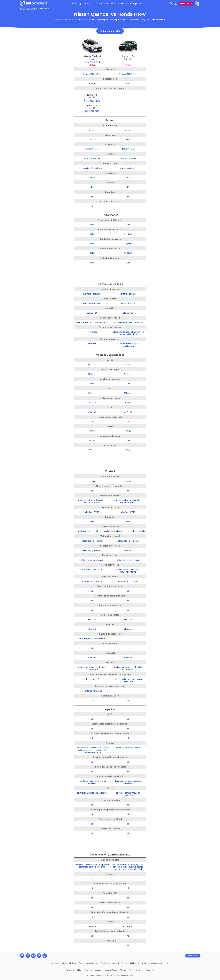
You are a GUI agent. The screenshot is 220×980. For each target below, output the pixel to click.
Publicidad (134, 963)
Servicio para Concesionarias (153, 963)
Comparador (137, 3)
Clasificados (102, 3)
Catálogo (77, 3)
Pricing (124, 963)
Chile (79, 970)
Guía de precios (120, 3)
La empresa (54, 963)
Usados (92, 108)
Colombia (88, 970)
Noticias (89, 3)
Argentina (70, 970)
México (123, 970)
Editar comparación (110, 31)
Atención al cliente (69, 963)
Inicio (23, 9)
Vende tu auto (186, 3)
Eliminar (92, 65)
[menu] (198, 3)
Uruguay (139, 970)
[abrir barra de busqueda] (171, 3)
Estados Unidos (111, 970)
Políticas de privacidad (110, 963)
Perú (131, 970)
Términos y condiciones (89, 963)
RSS (169, 963)
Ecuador (98, 970)
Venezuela (150, 970)
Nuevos (92, 98)
